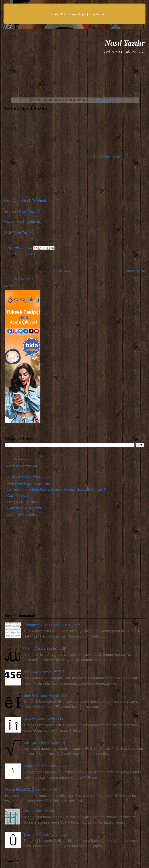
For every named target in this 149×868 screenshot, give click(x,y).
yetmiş (30, 254)
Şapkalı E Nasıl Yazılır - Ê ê (45, 696)
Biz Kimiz (52, 14)
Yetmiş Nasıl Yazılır (25, 109)
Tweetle (8, 286)
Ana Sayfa (65, 271)
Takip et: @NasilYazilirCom (21, 466)
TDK (64, 14)
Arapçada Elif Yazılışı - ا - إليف (47, 766)
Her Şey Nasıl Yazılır (24, 502)
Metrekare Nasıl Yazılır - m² (29, 483)
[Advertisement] (74, 566)
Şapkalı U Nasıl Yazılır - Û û (45, 835)
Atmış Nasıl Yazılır (108, 156)
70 (21, 254)
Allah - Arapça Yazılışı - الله (28, 477)
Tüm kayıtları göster (105, 100)
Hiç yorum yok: (21, 247)
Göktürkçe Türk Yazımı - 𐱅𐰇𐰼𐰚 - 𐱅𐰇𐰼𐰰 (53, 625)
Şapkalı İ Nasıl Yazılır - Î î (43, 719)
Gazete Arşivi (78, 14)
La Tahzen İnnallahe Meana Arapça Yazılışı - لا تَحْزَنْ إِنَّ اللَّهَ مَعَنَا (57, 490)
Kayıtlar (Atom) (24, 279)
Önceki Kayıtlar (136, 271)
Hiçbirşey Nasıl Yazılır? (22, 211)
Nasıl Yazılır (125, 43)
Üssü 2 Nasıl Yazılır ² (40, 811)
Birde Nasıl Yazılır (18, 232)
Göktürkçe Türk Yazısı (25, 508)
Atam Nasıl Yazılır (21, 514)
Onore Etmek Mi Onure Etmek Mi (31, 790)
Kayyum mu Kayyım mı (22, 222)
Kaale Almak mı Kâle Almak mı (28, 201)
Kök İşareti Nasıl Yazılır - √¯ (45, 743)
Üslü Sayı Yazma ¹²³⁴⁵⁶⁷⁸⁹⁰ (44, 672)
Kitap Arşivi (96, 14)
